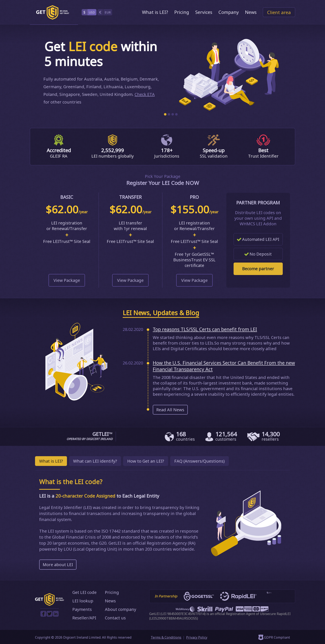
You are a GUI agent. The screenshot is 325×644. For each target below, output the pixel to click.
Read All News (170, 410)
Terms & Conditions (166, 637)
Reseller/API (84, 618)
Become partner (258, 269)
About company (121, 609)
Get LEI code (84, 592)
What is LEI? (155, 12)
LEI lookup (83, 601)
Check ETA (143, 94)
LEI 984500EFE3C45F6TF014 (183, 614)
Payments (82, 609)
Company (229, 12)
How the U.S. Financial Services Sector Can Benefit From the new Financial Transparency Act (224, 366)
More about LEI (58, 565)
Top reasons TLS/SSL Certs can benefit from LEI (205, 329)
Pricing (182, 12)
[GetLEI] (53, 12)
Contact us (115, 618)
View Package (67, 280)
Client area (279, 12)
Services (204, 12)
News (251, 12)
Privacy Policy (197, 637)
